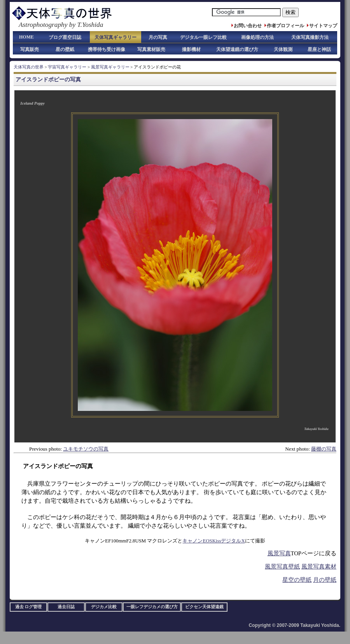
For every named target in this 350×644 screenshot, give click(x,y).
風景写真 (279, 553)
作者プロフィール (285, 26)
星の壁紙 (65, 49)
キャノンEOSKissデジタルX (213, 541)
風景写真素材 (319, 567)
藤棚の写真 (324, 449)
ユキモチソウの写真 (86, 449)
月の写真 (158, 37)
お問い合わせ (248, 26)
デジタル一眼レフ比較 (203, 37)
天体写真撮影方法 (310, 37)
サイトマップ (323, 26)
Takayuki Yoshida (316, 429)
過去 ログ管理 (29, 607)
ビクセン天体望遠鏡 (204, 607)
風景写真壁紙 (282, 567)
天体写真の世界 (29, 67)
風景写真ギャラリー (110, 67)
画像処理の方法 (257, 37)
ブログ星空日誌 (65, 37)
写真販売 (30, 49)
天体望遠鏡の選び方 (237, 49)
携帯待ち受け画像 (107, 49)
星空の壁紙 (297, 580)
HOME (26, 37)
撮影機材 (191, 49)
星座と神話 (319, 49)
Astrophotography (43, 25)
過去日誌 (66, 607)
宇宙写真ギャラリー (67, 67)
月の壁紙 (325, 580)
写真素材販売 (151, 49)
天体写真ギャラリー (115, 37)
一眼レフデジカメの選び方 (152, 607)
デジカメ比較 (104, 607)
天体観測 (283, 49)
